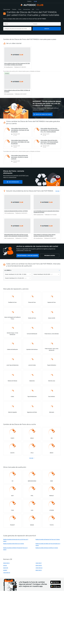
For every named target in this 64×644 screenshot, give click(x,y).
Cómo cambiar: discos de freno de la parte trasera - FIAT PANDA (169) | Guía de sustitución (20, 142)
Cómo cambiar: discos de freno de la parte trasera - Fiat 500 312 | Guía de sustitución (20, 157)
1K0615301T (39, 563)
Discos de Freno (27, 9)
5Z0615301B (39, 565)
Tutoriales (14, 9)
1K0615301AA (39, 568)
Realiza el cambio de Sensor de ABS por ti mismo (47, 548)
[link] (17, 58)
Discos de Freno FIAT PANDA (44, 114)
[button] (32, 270)
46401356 (6, 568)
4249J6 (5, 565)
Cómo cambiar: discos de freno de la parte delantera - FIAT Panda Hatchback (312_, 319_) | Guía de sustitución (50, 130)
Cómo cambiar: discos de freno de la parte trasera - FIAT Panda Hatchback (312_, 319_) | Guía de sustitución (49, 142)
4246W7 (5, 570)
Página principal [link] (7, 9)
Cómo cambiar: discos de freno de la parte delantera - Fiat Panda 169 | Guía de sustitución (20, 130)
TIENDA (29, 1)
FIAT (33, 9)
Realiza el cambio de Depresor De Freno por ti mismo (48, 539)
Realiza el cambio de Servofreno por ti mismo (14, 544)
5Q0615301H (6, 563)
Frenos (20, 9)
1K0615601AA (7, 573)
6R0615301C (39, 570)
